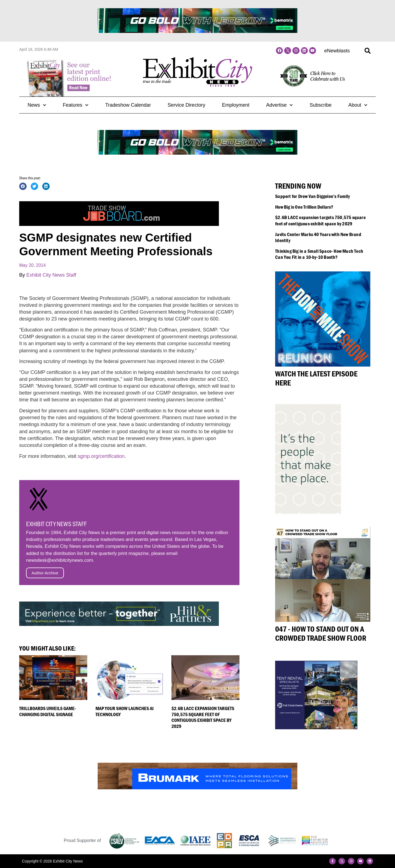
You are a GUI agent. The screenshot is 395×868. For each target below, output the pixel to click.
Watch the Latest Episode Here (316, 378)
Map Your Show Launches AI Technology (125, 711)
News (37, 105)
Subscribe (321, 105)
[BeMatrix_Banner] (198, 31)
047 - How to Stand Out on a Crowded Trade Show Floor (321, 634)
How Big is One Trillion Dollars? (304, 207)
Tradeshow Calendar (128, 105)
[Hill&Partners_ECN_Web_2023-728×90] (119, 624)
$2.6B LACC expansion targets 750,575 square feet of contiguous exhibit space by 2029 (203, 717)
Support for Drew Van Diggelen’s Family (312, 196)
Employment (236, 105)
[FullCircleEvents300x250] (316, 728)
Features (76, 105)
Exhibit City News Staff (51, 275)
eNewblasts (337, 51)
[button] (368, 51)
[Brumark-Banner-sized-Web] (198, 788)
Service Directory (186, 105)
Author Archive (45, 573)
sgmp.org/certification (101, 456)
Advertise (280, 105)
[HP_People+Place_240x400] (308, 512)
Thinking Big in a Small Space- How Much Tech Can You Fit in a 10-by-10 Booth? (319, 254)
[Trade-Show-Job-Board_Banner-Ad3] (119, 224)
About (358, 105)
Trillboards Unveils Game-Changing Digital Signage (48, 711)
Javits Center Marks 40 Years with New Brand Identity (318, 237)
